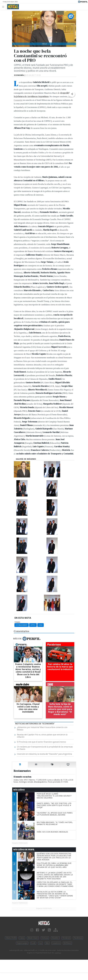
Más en (27, 639)
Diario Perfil (11, 938)
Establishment (22, 625)
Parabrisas (78, 938)
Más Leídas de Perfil (24, 850)
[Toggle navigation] (4, 7)
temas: (17, 622)
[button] (72, 94)
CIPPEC (33, 625)
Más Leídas (19, 790)
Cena (41, 625)
